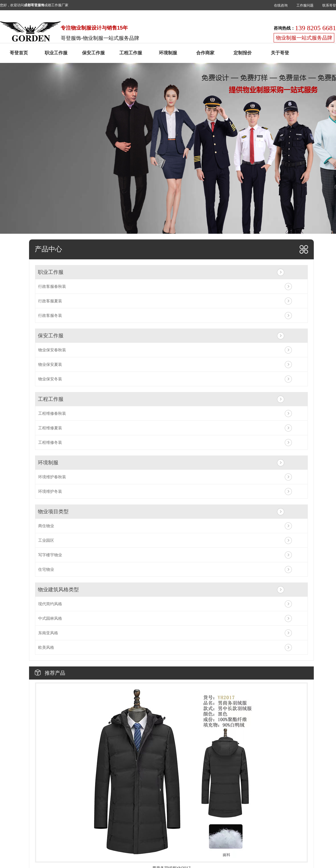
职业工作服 (56, 53)
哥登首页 (19, 53)
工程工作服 (131, 53)
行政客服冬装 (50, 315)
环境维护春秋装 (52, 477)
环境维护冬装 (50, 491)
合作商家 (205, 53)
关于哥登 (280, 53)
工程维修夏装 (50, 428)
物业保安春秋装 (52, 350)
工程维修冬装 (50, 442)
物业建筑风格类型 (58, 590)
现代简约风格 (50, 604)
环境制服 (168, 53)
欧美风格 (46, 647)
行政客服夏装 (50, 301)
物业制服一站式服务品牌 (304, 38)
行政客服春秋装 (52, 286)
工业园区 (46, 540)
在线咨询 (281, 5)
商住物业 (46, 526)
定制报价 (243, 53)
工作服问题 (305, 5)
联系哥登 (329, 5)
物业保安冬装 (50, 379)
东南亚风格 (48, 633)
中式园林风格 (50, 618)
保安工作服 (93, 53)
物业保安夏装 (50, 364)
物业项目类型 (53, 512)
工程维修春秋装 (52, 413)
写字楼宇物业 (50, 555)
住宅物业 (46, 569)
